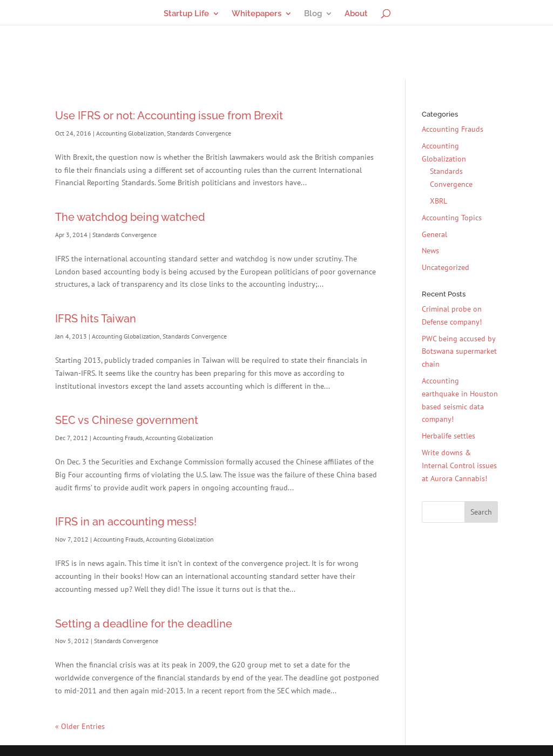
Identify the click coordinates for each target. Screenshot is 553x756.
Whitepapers (257, 14)
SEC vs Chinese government (127, 420)
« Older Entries (80, 726)
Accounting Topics (452, 218)
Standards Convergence (199, 133)
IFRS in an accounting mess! (126, 522)
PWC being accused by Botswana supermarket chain (459, 352)
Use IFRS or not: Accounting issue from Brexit (169, 116)
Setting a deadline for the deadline (144, 624)
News (430, 251)
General (434, 234)
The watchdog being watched (130, 217)
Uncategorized (446, 267)
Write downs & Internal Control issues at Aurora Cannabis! (459, 465)
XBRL (439, 201)
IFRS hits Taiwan (96, 319)
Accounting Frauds (118, 438)
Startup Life (186, 14)
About (356, 14)
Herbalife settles (449, 436)
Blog (313, 14)
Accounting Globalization (130, 133)
